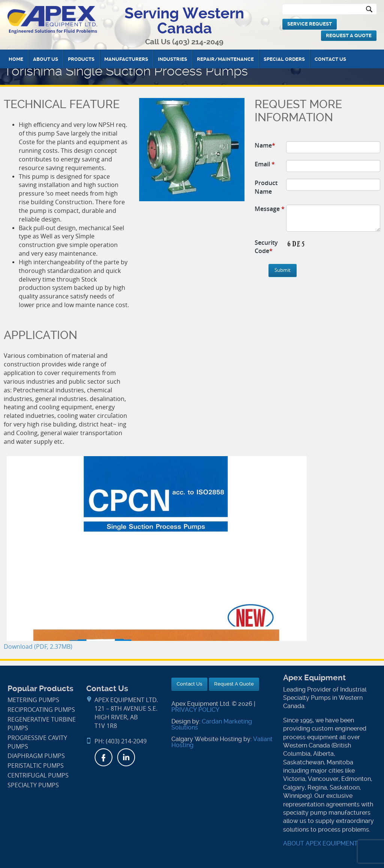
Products (81, 59)
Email (265, 164)
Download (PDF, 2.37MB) (38, 647)
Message (270, 209)
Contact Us (330, 59)
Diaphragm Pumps (36, 756)
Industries (172, 59)
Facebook (103, 757)
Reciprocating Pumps (41, 710)
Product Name (266, 187)
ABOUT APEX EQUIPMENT (320, 843)
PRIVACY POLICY (195, 710)
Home (16, 59)
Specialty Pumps (33, 785)
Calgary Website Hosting (207, 739)
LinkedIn (126, 757)
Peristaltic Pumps (36, 766)
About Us (46, 59)
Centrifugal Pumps (38, 775)
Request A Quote (349, 35)
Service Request (310, 24)
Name (265, 145)
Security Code (266, 247)
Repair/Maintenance (225, 59)
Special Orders (284, 59)
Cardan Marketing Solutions (212, 724)
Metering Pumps (33, 700)
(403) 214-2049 (198, 42)
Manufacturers (126, 59)
